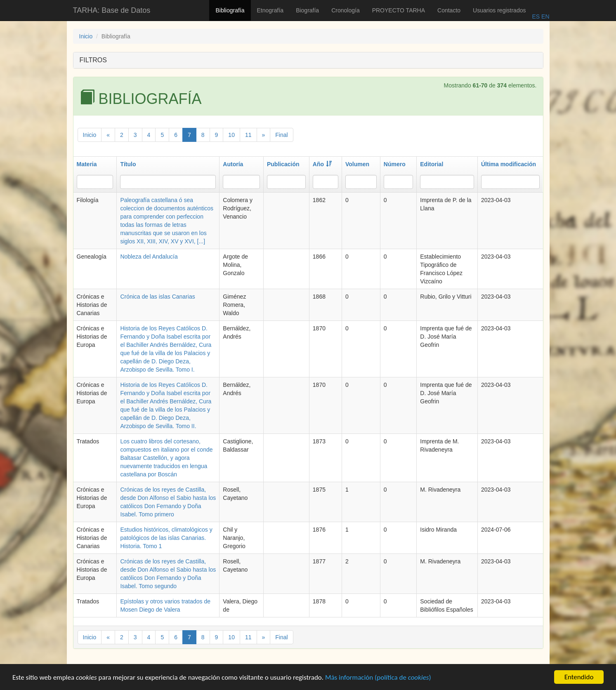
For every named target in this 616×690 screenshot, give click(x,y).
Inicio (86, 36)
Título (128, 164)
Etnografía (270, 10)
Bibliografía (230, 10)
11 (248, 135)
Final (281, 135)
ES (536, 16)
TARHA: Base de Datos (112, 10)
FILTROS (93, 60)
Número (395, 164)
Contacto (449, 10)
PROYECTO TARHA (399, 10)
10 (231, 135)
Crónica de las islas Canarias (157, 297)
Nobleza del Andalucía (149, 257)
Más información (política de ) (378, 679)
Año (322, 164)
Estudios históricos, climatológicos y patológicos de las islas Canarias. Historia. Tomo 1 (166, 538)
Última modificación (509, 164)
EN (544, 16)
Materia (87, 164)
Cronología (346, 10)
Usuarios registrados (499, 10)
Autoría (233, 164)
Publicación (283, 164)
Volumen (357, 164)
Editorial (432, 164)
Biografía (307, 10)
